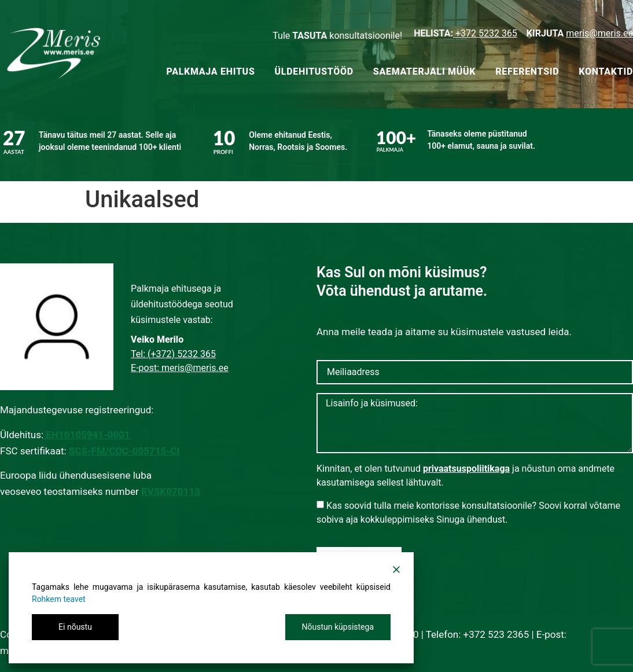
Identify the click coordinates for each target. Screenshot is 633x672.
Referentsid (527, 71)
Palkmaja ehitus (210, 71)
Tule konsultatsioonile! (337, 36)
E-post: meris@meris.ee (180, 368)
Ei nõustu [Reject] (75, 627)
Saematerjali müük (424, 71)
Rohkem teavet (59, 599)
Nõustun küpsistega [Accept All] (338, 627)
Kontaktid (606, 71)
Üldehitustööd (314, 71)
